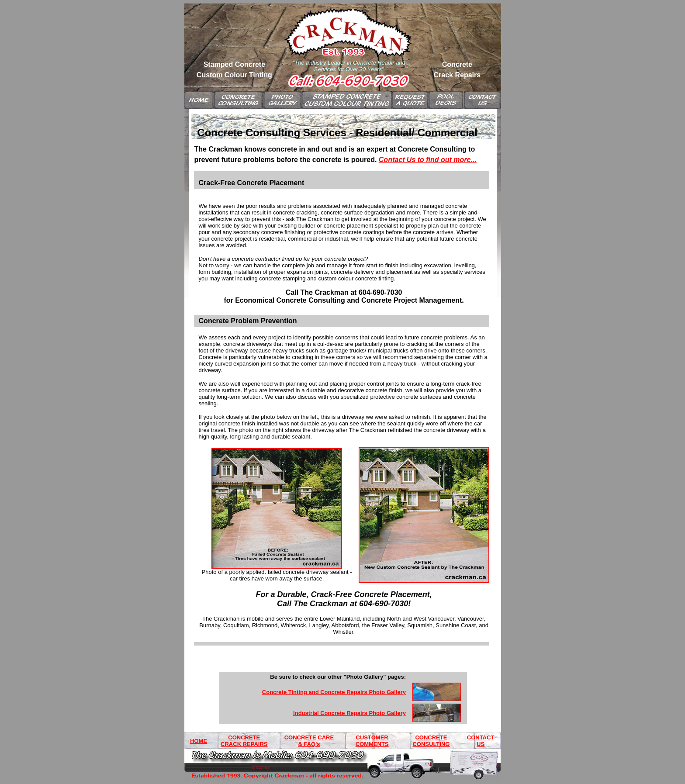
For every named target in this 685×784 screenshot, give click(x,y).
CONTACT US (481, 741)
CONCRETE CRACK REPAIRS (244, 741)
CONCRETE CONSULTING (431, 741)
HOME (199, 741)
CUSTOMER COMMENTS (372, 741)
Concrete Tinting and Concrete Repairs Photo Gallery (334, 692)
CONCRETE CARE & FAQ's (309, 741)
